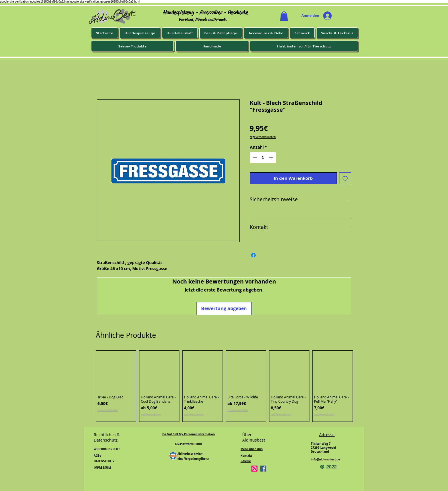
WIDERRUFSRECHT (107, 449)
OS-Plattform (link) (188, 444)
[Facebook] (263, 469)
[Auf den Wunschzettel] (345, 178)
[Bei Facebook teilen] (253, 255)
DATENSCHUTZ (104, 461)
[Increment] (272, 158)
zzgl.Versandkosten (263, 137)
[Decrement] (254, 158)
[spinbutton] (263, 158)
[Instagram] (254, 469)
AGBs (97, 456)
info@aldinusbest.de (325, 459)
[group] (224, 386)
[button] (284, 16)
